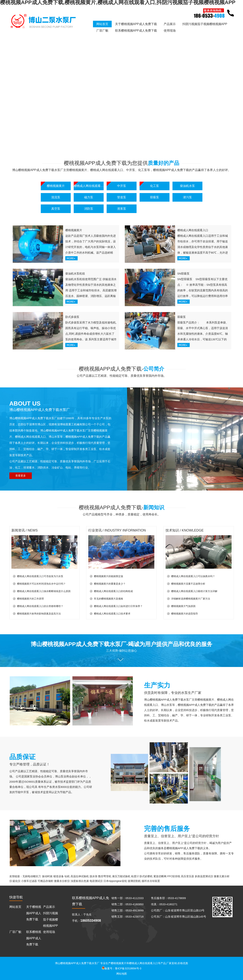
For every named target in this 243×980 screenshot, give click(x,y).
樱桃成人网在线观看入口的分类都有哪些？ (40, 606)
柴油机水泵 (187, 186)
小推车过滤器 (29, 881)
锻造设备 (59, 876)
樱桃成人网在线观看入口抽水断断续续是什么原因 (44, 591)
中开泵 (122, 186)
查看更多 (21, 476)
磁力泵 (89, 197)
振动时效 (47, 876)
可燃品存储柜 (45, 881)
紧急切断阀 (160, 876)
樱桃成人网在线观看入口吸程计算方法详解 (194, 591)
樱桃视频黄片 (56, 186)
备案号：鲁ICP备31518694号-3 (121, 968)
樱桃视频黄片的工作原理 (30, 599)
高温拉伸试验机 (80, 876)
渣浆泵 (122, 209)
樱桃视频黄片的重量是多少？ (110, 584)
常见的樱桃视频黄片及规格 (108, 599)
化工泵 (155, 186)
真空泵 (56, 209)
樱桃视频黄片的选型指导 (185, 614)
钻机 (67, 876)
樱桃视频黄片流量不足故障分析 (188, 584)
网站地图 (122, 974)
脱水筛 (94, 876)
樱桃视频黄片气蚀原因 (183, 606)
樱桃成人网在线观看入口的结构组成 (113, 591)
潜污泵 (187, 197)
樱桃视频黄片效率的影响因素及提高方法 (39, 614)
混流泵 (56, 197)
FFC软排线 (174, 876)
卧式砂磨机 (146, 876)
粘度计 (135, 876)
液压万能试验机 (121, 876)
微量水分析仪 (62, 881)
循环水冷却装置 (151, 881)
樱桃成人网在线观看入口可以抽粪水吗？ (193, 576)
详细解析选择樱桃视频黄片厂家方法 (191, 599)
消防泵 (89, 209)
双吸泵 (155, 197)
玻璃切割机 (134, 881)
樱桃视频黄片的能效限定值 (108, 576)
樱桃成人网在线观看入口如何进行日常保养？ (118, 606)
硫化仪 (16, 881)
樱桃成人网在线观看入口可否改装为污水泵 (40, 576)
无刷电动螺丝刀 (32, 876)
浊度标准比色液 (80, 881)
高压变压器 (187, 876)
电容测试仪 (96, 881)
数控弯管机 (105, 876)
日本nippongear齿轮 (115, 881)
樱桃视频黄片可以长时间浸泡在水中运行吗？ (41, 584)
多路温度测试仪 (204, 876)
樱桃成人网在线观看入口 (89, 186)
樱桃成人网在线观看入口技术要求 (112, 614)
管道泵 (122, 197)
